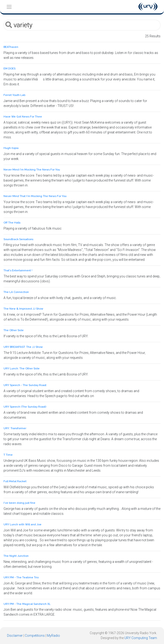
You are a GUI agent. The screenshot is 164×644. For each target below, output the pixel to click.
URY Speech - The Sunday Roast (25, 385)
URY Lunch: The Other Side (22, 368)
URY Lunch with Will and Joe (22, 524)
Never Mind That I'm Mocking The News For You (35, 196)
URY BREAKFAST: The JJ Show (23, 347)
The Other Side (14, 330)
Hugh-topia (11, 148)
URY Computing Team (141, 638)
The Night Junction (16, 556)
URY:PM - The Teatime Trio (21, 577)
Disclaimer (15, 636)
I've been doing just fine (19, 503)
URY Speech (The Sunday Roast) (25, 407)
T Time (8, 455)
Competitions (35, 636)
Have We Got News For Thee (23, 117)
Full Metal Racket (15, 481)
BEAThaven (11, 47)
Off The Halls (12, 223)
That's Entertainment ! (18, 270)
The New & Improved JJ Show (23, 309)
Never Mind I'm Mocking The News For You (32, 170)
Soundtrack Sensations (18, 239)
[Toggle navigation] (9, 7)
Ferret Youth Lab (14, 95)
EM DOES (9, 68)
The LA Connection (16, 292)
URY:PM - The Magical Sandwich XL (27, 604)
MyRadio (53, 636)
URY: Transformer (15, 428)
